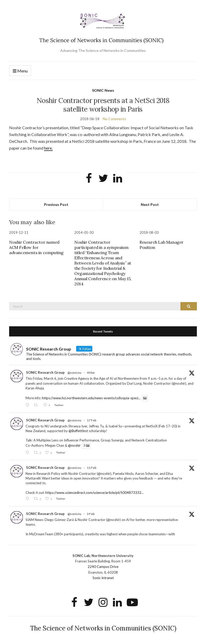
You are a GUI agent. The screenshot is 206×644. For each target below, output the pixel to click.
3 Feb (91, 514)
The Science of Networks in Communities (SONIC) (103, 628)
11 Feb (92, 468)
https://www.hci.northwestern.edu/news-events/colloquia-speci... (91, 398)
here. (48, 148)
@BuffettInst (78, 431)
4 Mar (91, 373)
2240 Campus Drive (103, 567)
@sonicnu (74, 373)
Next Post (150, 204)
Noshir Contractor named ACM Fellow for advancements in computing (36, 247)
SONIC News (103, 90)
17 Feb (92, 420)
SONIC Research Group (45, 372)
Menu (20, 71)
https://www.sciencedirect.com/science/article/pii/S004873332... (95, 493)
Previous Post (56, 204)
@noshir (74, 446)
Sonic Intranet (103, 578)
